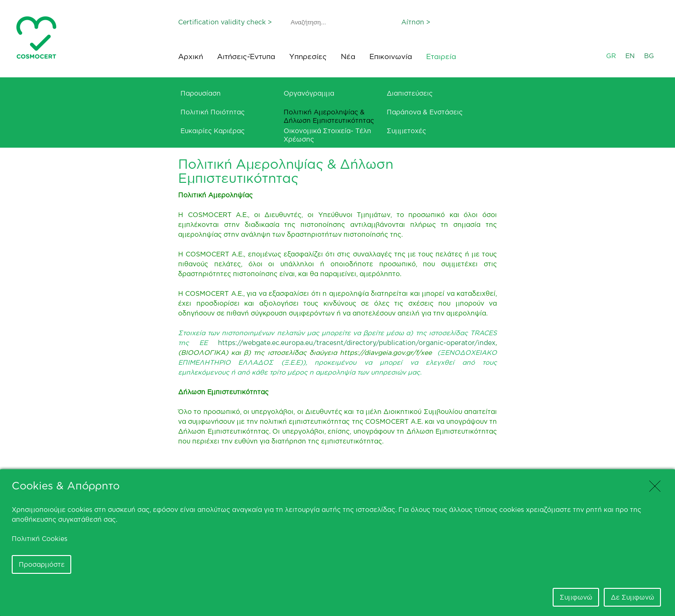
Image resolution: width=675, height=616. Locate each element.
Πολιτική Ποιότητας (213, 112)
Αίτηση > (416, 22)
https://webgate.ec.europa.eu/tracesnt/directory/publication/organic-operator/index (357, 342)
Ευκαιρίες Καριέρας (213, 131)
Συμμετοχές (406, 131)
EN (630, 56)
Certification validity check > (225, 22)
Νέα (348, 56)
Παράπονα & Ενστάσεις (425, 112)
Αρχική (191, 56)
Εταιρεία (441, 56)
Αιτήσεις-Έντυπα (246, 56)
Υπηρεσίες (308, 56)
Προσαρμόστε (42, 564)
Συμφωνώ (576, 597)
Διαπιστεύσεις (410, 93)
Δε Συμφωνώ (633, 597)
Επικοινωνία (391, 56)
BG (649, 56)
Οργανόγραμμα (309, 93)
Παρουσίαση (201, 93)
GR (611, 56)
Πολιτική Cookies (40, 538)
